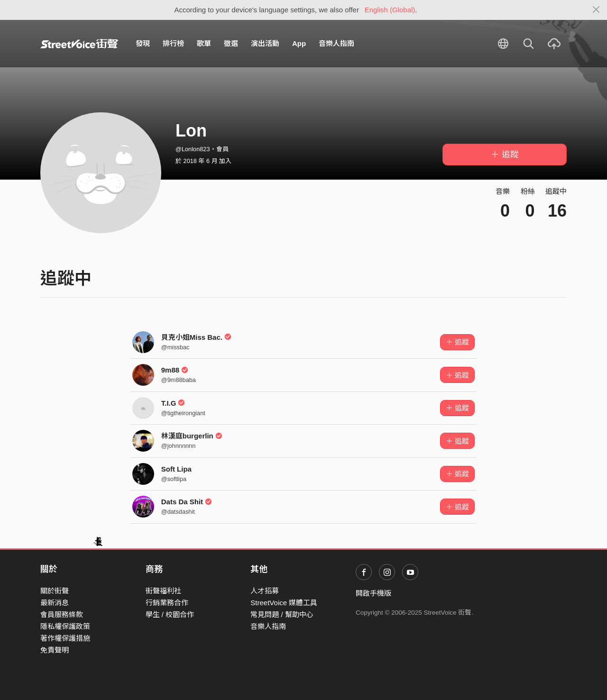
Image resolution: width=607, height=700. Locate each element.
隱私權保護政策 (65, 626)
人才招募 (265, 591)
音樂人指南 (336, 43)
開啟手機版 (373, 593)
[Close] (596, 10)
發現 (143, 43)
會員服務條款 (62, 614)
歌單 (204, 43)
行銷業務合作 (167, 603)
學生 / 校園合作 (170, 614)
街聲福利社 (163, 591)
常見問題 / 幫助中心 (282, 614)
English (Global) (390, 10)
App (299, 43)
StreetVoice (79, 44)
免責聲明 (55, 650)
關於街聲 (55, 591)
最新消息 (55, 603)
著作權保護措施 (65, 638)
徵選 (231, 43)
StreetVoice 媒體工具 (284, 603)
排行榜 (173, 43)
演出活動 (265, 43)
